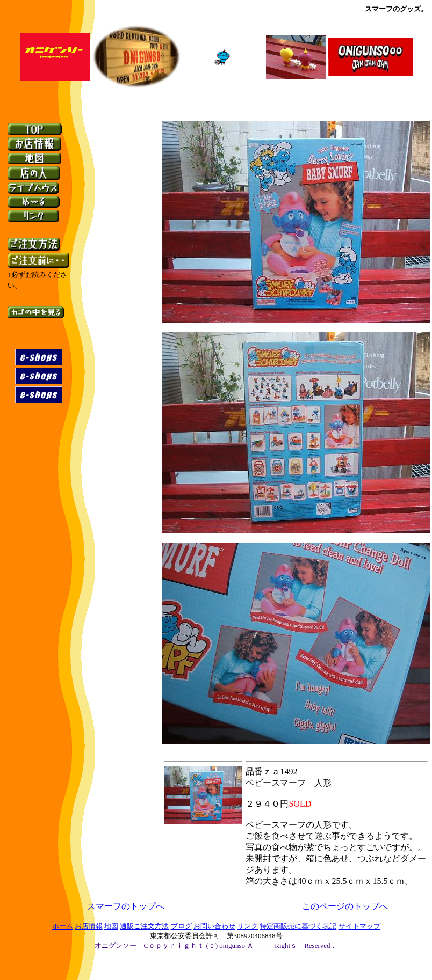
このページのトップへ (345, 906)
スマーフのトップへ (126, 906)
